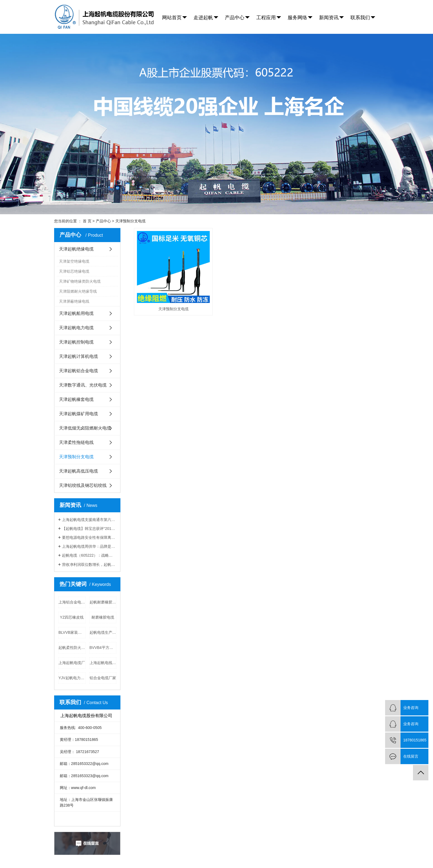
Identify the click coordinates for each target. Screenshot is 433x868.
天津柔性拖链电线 (76, 442)
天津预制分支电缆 (130, 221)
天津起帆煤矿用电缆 (78, 414)
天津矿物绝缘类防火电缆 (80, 281)
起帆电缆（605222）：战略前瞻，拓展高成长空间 (89, 555)
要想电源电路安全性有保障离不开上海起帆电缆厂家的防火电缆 (89, 537)
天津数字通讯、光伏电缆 (83, 385)
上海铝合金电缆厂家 (72, 602)
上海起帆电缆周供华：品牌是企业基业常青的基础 (89, 546)
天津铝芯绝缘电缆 (74, 271)
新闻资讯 (329, 18)
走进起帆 (203, 18)
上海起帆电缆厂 (72, 663)
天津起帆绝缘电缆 (76, 249)
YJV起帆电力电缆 (72, 678)
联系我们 (360, 18)
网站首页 (172, 18)
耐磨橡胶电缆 (103, 617)
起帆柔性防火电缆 (72, 648)
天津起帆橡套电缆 (76, 399)
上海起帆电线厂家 (103, 663)
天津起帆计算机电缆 (78, 356)
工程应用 (266, 18)
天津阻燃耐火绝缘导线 (78, 291)
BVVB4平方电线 (103, 648)
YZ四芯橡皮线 (72, 617)
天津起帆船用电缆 (76, 313)
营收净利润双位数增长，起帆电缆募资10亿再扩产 (89, 565)
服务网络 (297, 18)
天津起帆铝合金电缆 (78, 371)
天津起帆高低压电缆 (78, 471)
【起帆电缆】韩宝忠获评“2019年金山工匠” (89, 529)
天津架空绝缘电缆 (74, 261)
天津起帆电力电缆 (76, 328)
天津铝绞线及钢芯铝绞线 (83, 485)
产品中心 (235, 18)
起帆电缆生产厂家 (103, 632)
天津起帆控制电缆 (76, 342)
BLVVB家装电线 (72, 632)
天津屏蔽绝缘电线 (74, 301)
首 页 (87, 221)
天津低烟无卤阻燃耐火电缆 (85, 428)
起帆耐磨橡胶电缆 (103, 602)
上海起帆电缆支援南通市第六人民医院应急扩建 (89, 520)
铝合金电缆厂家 (103, 678)
